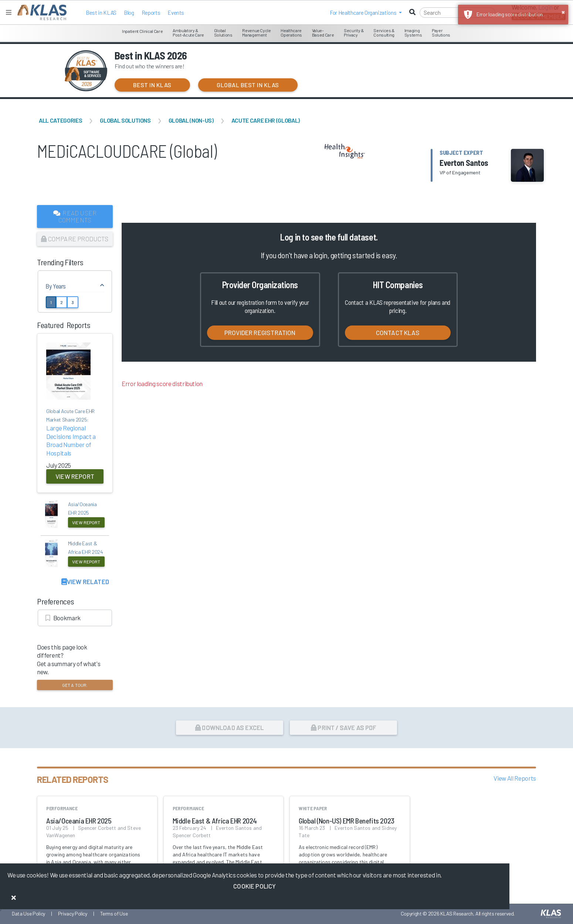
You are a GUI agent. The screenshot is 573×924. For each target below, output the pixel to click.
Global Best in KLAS (248, 85)
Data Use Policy (28, 913)
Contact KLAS (398, 333)
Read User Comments (75, 216)
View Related (85, 582)
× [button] (563, 12)
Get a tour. (75, 685)
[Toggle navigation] (9, 12)
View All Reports (515, 778)
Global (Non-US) (191, 120)
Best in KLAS (101, 13)
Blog (129, 13)
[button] (366, 13)
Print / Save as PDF (344, 727)
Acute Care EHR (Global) (266, 120)
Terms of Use (114, 913)
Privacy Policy (73, 913)
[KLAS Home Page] (40, 12)
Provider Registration (260, 333)
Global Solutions (125, 120)
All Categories (60, 120)
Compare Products (75, 239)
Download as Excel (229, 727)
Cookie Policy (255, 886)
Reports (151, 13)
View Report (75, 476)
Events (176, 13)
